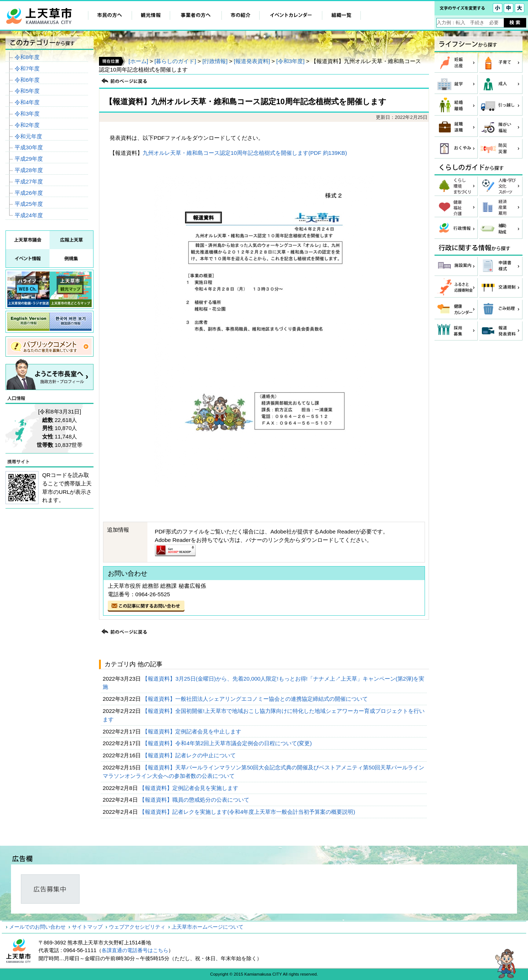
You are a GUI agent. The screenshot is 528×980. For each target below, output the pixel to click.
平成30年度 (29, 147)
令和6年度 (27, 80)
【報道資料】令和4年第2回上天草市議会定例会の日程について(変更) (228, 743)
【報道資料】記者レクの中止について (190, 755)
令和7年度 (27, 68)
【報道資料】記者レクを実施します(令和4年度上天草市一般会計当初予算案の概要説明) (248, 812)
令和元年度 (28, 136)
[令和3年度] (291, 61)
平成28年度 (29, 170)
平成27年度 (29, 181)
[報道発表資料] (252, 61)
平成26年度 (29, 193)
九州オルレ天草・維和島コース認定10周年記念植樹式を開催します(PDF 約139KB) (245, 153)
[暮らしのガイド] (175, 61)
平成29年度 (29, 159)
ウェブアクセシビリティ (137, 927)
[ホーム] (138, 61)
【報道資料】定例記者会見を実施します (190, 788)
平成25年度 (29, 204)
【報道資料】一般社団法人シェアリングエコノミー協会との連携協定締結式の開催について (256, 699)
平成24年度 (29, 215)
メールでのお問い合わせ (37, 927)
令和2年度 (27, 125)
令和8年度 (27, 57)
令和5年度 (27, 91)
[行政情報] (215, 61)
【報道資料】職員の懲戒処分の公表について (195, 800)
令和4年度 (27, 102)
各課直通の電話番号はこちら (135, 950)
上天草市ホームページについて (208, 927)
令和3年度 (27, 114)
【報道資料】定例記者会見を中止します (192, 731)
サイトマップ (87, 927)
